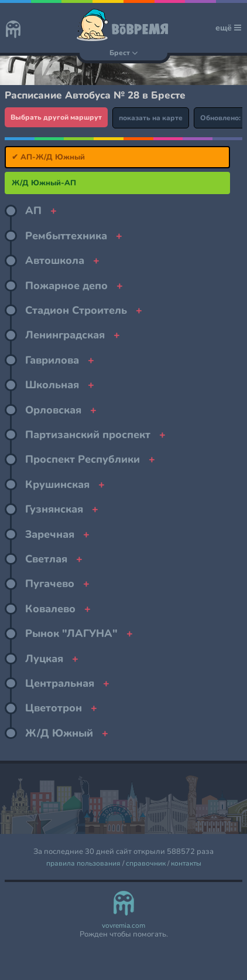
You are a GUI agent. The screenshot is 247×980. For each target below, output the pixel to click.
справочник (146, 864)
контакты (186, 864)
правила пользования (83, 864)
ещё (228, 28)
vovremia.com (123, 926)
